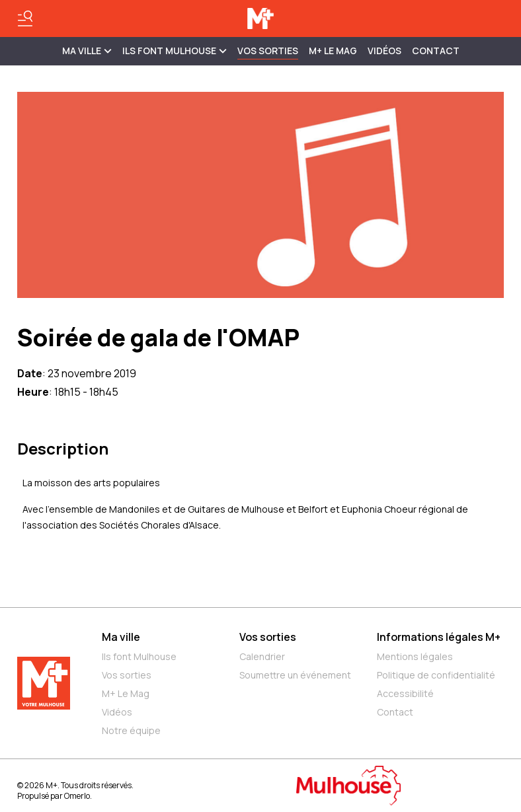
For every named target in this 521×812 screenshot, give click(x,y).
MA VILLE (87, 51)
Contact (436, 51)
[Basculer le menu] (25, 18)
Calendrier (262, 656)
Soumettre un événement (295, 675)
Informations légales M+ (439, 637)
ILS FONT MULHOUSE (175, 51)
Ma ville (121, 637)
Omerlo (77, 796)
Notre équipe (131, 730)
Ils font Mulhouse (139, 656)
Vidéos (384, 51)
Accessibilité (405, 693)
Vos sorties (268, 51)
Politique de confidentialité (436, 675)
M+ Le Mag (333, 51)
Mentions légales (415, 656)
